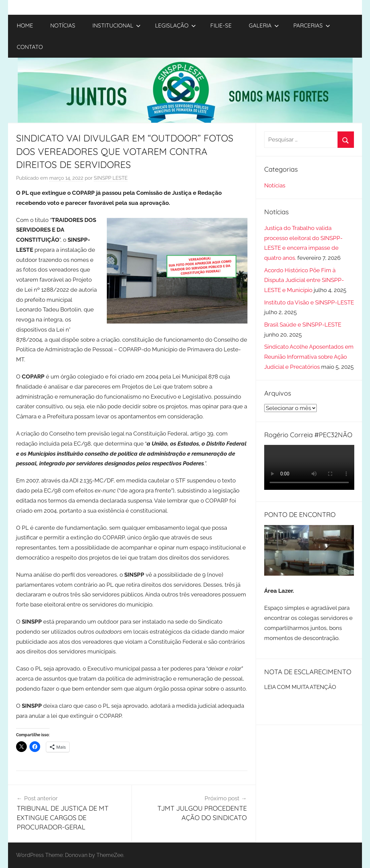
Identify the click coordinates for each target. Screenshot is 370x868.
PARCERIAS (312, 25)
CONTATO (30, 47)
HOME (25, 25)
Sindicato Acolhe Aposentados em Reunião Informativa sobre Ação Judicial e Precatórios (309, 357)
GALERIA (264, 25)
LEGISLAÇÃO (175, 25)
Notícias (275, 185)
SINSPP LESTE (111, 178)
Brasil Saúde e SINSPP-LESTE (303, 325)
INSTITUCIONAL (117, 25)
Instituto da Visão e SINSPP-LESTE (309, 302)
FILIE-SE (221, 25)
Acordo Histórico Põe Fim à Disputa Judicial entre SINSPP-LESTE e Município (304, 280)
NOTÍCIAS (63, 25)
